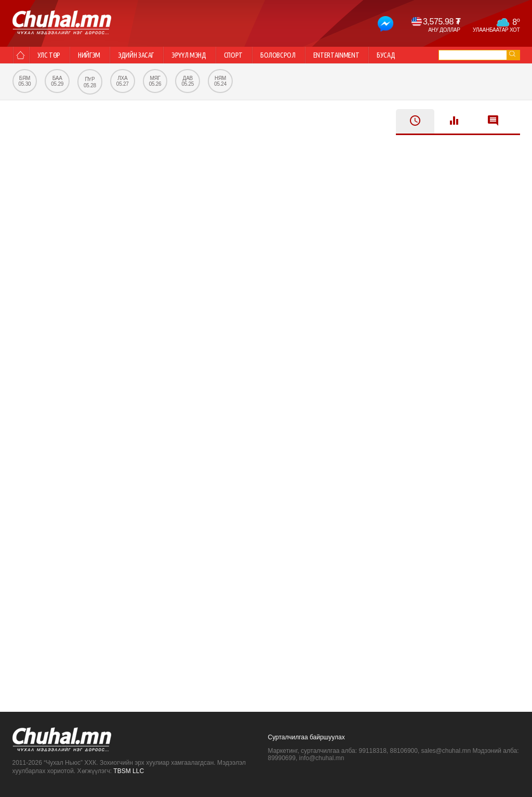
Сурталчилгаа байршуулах (307, 737)
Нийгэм (89, 55)
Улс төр (49, 55)
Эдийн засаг (136, 55)
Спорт (233, 55)
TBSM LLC (129, 771)
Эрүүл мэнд (189, 55)
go (512, 54)
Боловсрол (278, 55)
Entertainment (336, 55)
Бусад (386, 55)
